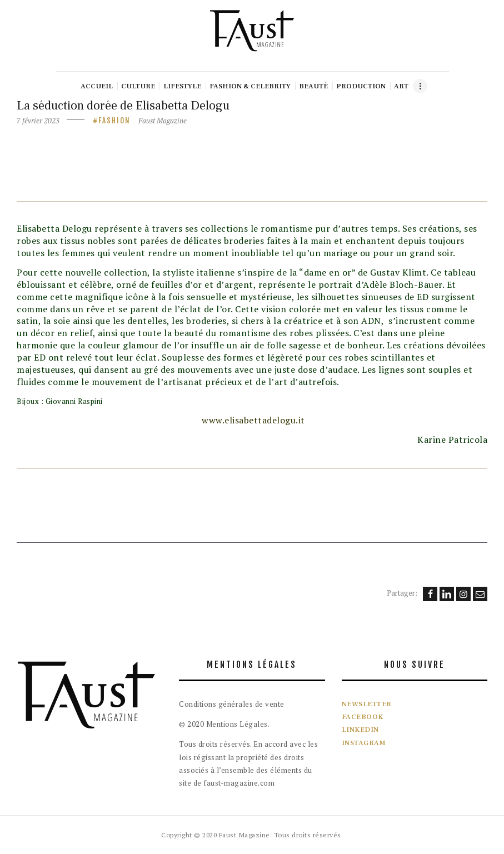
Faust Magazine (163, 121)
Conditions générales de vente (232, 704)
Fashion (114, 121)
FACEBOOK (363, 717)
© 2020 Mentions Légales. (224, 724)
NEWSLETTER (367, 704)
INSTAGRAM (364, 743)
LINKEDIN (360, 730)
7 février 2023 (38, 121)
